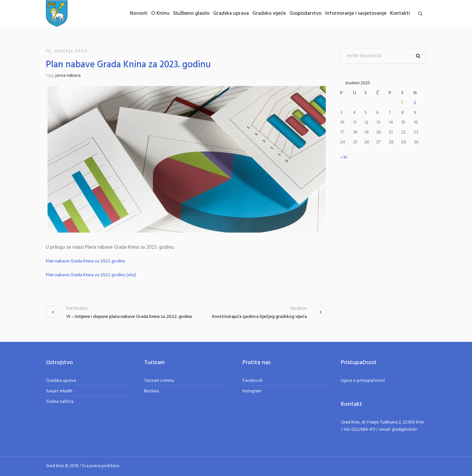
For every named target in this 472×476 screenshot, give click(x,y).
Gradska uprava (61, 381)
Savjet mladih (59, 391)
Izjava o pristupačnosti (363, 381)
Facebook (253, 381)
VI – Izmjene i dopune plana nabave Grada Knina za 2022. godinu (129, 317)
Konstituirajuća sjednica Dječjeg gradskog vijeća (259, 317)
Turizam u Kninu (159, 381)
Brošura (152, 391)
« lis (344, 157)
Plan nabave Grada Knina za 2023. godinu (86, 261)
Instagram (252, 391)
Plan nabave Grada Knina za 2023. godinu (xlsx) (91, 275)
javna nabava (68, 76)
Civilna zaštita (60, 402)
